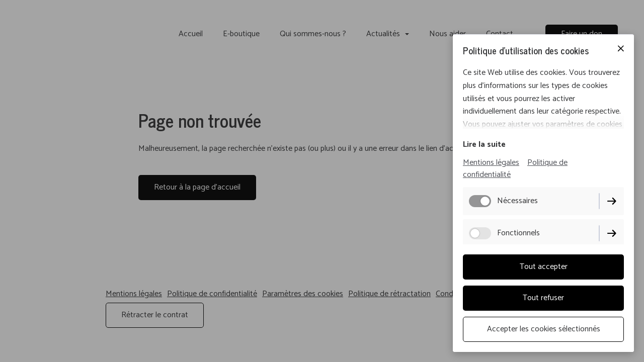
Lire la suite (484, 145)
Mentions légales (491, 163)
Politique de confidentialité (515, 169)
